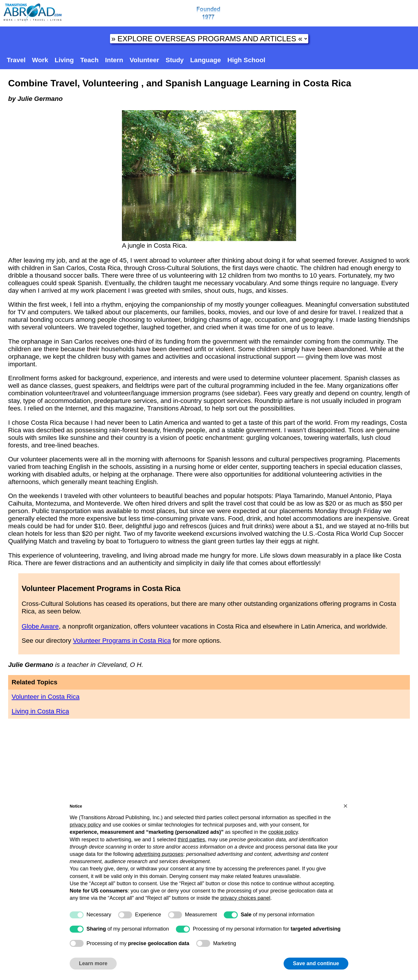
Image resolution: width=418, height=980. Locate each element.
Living (64, 60)
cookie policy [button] (283, 832)
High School (246, 60)
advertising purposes (159, 854)
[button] (345, 806)
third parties (191, 840)
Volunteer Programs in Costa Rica (122, 641)
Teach (90, 60)
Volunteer (145, 60)
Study (175, 60)
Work (40, 60)
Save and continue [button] (316, 963)
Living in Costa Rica (40, 711)
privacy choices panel (245, 898)
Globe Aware (40, 626)
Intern (114, 60)
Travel (16, 60)
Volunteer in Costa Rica (46, 697)
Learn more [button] (93, 963)
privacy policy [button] (85, 825)
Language (206, 60)
